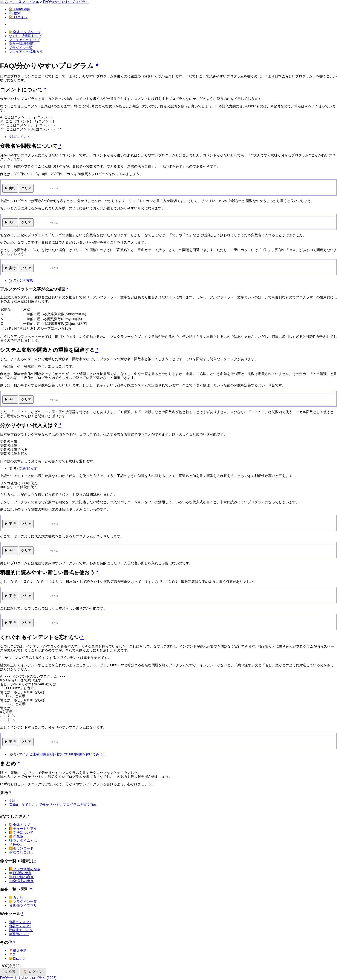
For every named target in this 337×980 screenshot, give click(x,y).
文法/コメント (19, 137)
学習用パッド (19, 934)
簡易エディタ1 (20, 922)
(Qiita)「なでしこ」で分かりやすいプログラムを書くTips (53, 805)
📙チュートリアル (23, 829)
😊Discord (17, 959)
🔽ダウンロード (21, 848)
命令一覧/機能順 (21, 44)
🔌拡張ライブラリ (23, 905)
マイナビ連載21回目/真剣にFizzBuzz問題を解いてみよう (62, 754)
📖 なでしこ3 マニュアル (20, 2)
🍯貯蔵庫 (16, 837)
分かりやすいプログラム (70, 2)
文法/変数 (26, 281)
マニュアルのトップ (24, 40)
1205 (52, 978)
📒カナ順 (16, 897)
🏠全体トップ (19, 825)
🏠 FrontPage (19, 9)
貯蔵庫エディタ (21, 930)
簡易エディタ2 (20, 926)
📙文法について (21, 833)
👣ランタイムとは (23, 840)
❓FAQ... (16, 845)
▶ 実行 (10, 188)
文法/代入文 (28, 468)
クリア (26, 188)
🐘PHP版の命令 (21, 877)
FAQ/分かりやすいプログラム (23, 978)
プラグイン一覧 (21, 48)
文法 (12, 801)
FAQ (46, 2)
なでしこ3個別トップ (25, 36)
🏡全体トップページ (25, 32)
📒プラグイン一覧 (23, 902)
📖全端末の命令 (21, 881)
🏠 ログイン (18, 17)
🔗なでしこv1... (21, 852)
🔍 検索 (15, 13)
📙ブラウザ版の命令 (25, 869)
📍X (12, 955)
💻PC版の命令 (20, 873)
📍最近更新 (18, 951)
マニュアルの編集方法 (26, 52)
